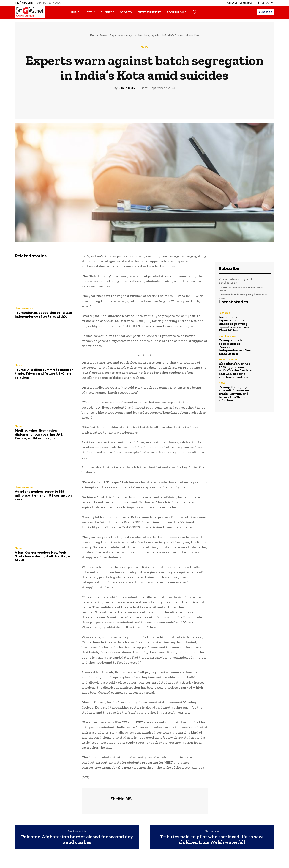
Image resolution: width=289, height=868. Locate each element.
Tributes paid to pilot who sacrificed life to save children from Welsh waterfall (212, 839)
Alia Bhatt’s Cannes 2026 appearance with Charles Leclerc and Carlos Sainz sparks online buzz (235, 370)
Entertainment (228, 360)
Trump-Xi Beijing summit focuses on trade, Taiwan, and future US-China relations (44, 374)
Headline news (24, 308)
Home (94, 35)
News (104, 35)
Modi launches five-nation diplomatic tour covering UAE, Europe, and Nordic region (39, 434)
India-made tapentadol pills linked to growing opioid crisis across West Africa (234, 324)
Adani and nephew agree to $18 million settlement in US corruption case (43, 495)
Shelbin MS (127, 88)
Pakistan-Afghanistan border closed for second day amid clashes (77, 839)
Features (224, 313)
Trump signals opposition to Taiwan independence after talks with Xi (43, 315)
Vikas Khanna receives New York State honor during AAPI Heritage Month (42, 556)
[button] (195, 12)
